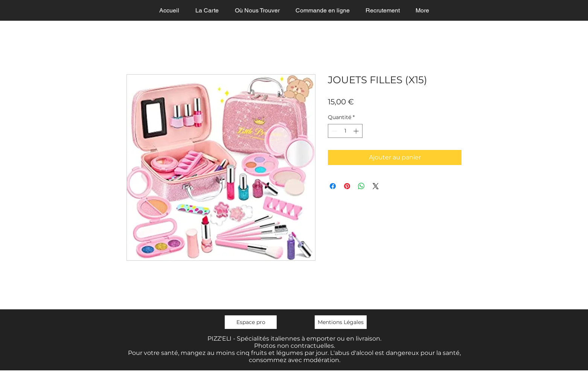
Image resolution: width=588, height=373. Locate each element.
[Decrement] (334, 131)
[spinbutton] (345, 131)
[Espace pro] (251, 322)
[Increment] (357, 131)
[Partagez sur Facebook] (333, 186)
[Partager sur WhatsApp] (361, 186)
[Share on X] (376, 186)
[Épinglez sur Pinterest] (347, 186)
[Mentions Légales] (341, 322)
